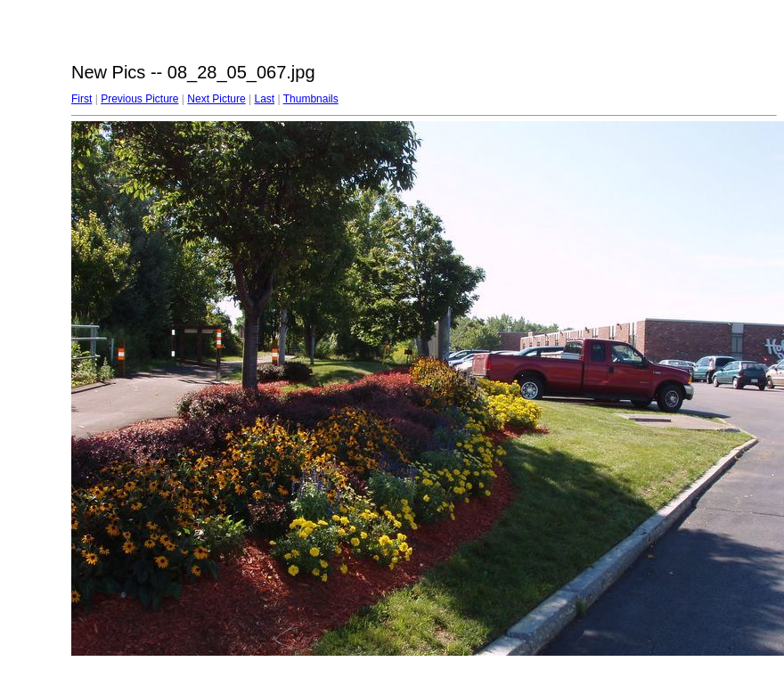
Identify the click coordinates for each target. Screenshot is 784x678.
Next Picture (216, 99)
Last (264, 99)
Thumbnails (311, 99)
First (82, 99)
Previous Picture (139, 99)
